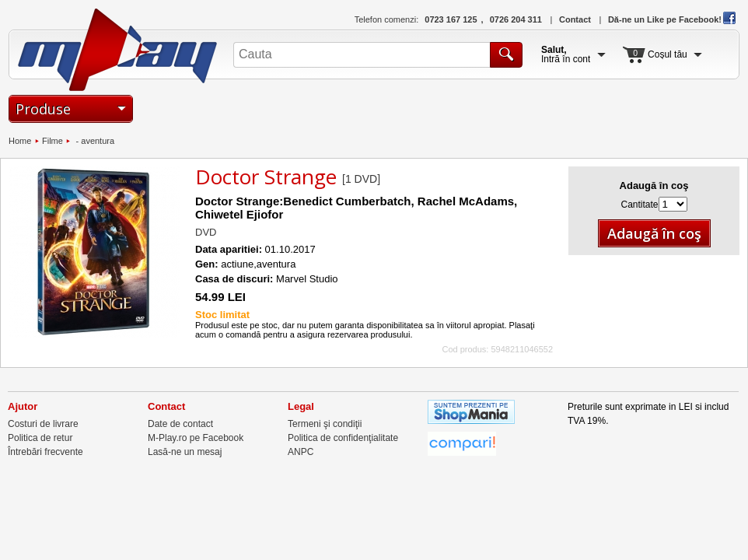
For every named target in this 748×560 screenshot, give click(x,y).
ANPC (301, 452)
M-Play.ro (118, 50)
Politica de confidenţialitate (343, 438)
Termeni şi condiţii (325, 424)
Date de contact (180, 424)
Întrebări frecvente (45, 452)
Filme (52, 141)
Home (20, 141)
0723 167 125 (451, 19)
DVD (206, 232)
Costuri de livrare (43, 424)
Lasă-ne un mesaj (185, 452)
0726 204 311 (516, 19)
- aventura (94, 141)
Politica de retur (40, 438)
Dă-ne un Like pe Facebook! (672, 19)
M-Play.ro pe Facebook (196, 438)
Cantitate (639, 205)
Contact (575, 19)
